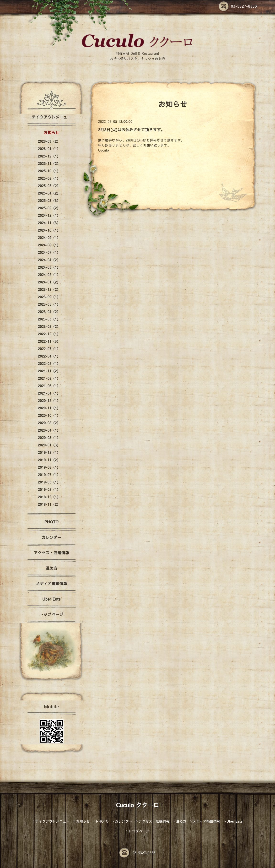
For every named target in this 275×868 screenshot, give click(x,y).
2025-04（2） (49, 193)
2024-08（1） (49, 245)
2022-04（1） (49, 356)
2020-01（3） (49, 445)
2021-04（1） (49, 393)
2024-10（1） (49, 230)
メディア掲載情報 (51, 583)
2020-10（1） (49, 415)
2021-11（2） (49, 371)
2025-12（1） (49, 156)
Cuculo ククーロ (137, 805)
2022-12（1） (49, 334)
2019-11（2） (49, 460)
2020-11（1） (49, 408)
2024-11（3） (49, 223)
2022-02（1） (49, 363)
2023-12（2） (49, 289)
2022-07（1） (49, 349)
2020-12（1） (49, 401)
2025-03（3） (49, 201)
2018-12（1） (49, 497)
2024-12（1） (49, 215)
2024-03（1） (49, 267)
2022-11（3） (49, 341)
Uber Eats (51, 599)
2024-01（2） (49, 282)
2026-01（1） (49, 149)
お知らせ (51, 132)
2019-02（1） (49, 489)
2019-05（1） (49, 482)
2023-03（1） (49, 319)
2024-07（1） (49, 252)
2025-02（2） (49, 208)
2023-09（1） (49, 297)
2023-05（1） (49, 304)
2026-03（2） (49, 141)
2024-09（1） (49, 238)
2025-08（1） (49, 178)
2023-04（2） (49, 312)
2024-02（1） (49, 275)
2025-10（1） (49, 171)
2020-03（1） (49, 438)
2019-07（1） (49, 475)
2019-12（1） (49, 452)
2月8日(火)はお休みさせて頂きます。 (132, 130)
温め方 (52, 568)
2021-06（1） (49, 386)
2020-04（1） (49, 430)
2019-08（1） (49, 467)
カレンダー (51, 537)
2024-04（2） (49, 260)
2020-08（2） (49, 423)
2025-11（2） (49, 163)
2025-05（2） (49, 186)
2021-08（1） (49, 378)
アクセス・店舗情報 (51, 553)
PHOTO (51, 522)
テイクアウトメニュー (51, 117)
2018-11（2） (49, 504)
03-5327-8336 (238, 6)
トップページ (51, 614)
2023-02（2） (49, 326)
